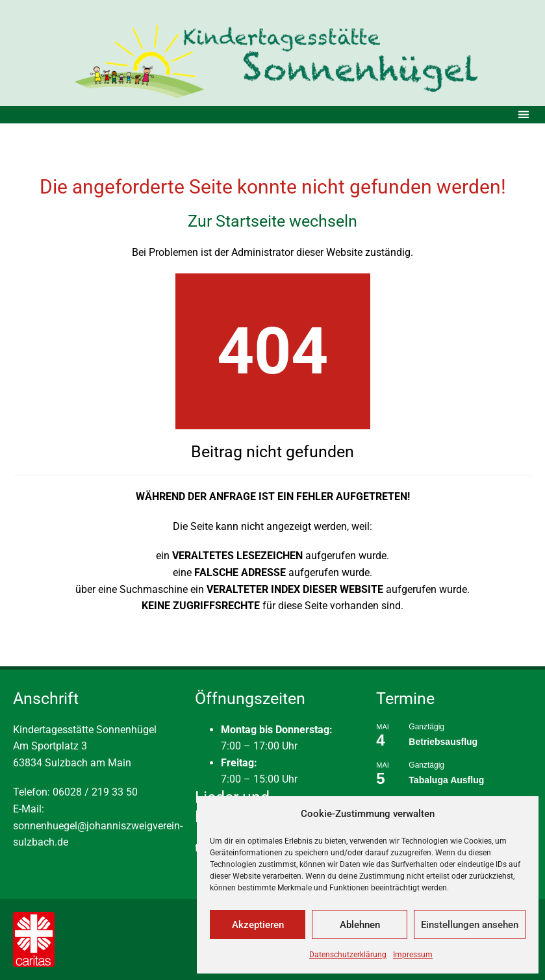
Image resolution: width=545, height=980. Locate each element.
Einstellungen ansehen (470, 925)
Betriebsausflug (443, 742)
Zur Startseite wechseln (272, 221)
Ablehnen (360, 925)
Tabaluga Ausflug (446, 780)
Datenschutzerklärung (348, 955)
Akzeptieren (258, 925)
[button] (523, 115)
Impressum (413, 955)
